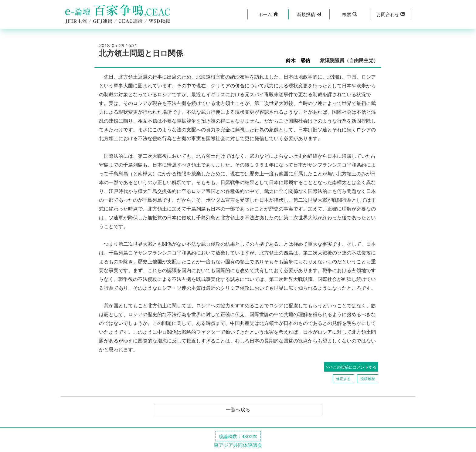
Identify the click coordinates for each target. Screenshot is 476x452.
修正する (343, 379)
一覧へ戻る (238, 410)
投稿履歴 (368, 379)
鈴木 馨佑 (301, 61)
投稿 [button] (309, 14)
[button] (268, 14)
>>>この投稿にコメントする (351, 367)
